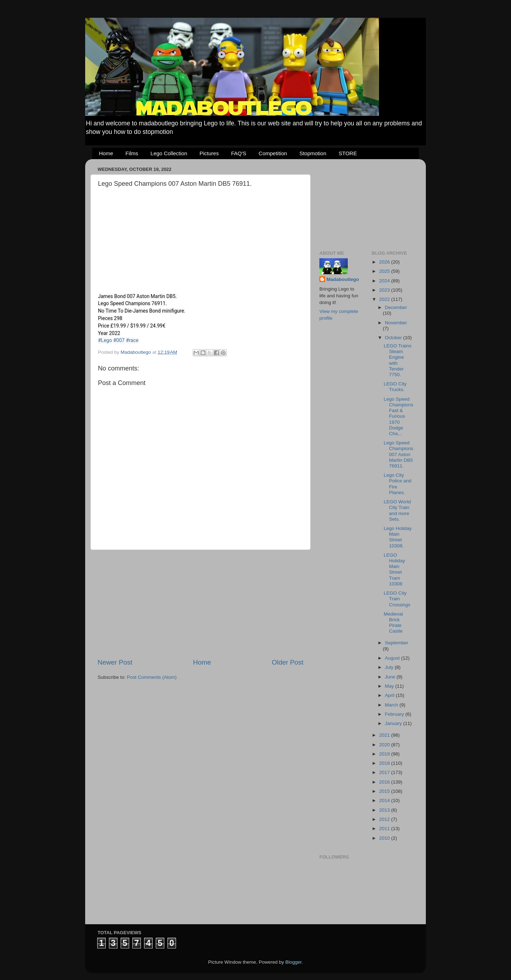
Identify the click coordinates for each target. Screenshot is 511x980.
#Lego (105, 340)
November (396, 323)
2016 (385, 782)
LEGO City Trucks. (395, 387)
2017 (385, 772)
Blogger (293, 962)
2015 (385, 791)
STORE (348, 153)
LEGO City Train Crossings (397, 599)
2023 (385, 290)
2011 (385, 829)
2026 (385, 262)
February (395, 714)
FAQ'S (239, 153)
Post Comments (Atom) (152, 677)
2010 (385, 838)
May (390, 686)
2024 (385, 281)
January (394, 723)
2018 (385, 763)
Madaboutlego (343, 279)
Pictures (209, 153)
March (392, 705)
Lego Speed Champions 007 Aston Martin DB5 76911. (398, 454)
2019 (385, 754)
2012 (385, 819)
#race (132, 340)
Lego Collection (169, 153)
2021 (385, 735)
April (391, 695)
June (391, 677)
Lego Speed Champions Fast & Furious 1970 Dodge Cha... (398, 416)
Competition (273, 153)
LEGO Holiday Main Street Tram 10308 (394, 569)
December (396, 307)
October (394, 338)
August (393, 658)
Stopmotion (313, 153)
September (397, 643)
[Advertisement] (200, 604)
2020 (385, 745)
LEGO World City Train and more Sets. (397, 510)
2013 (385, 810)
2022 (385, 299)
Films (132, 153)
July (390, 667)
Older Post (288, 662)
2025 (385, 271)
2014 (385, 800)
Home (106, 153)
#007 (119, 340)
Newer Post (115, 662)
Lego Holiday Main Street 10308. (398, 537)
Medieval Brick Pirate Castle (393, 623)
